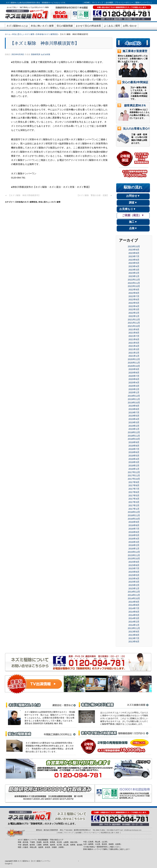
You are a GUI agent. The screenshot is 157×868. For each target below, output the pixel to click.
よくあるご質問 (112, 26)
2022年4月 (134, 306)
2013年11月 (134, 628)
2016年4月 (134, 539)
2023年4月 (134, 266)
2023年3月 (134, 270)
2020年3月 (134, 386)
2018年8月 (134, 446)
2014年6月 (134, 612)
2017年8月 (134, 485)
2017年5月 (134, 495)
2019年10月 (134, 403)
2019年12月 (134, 396)
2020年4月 (134, 382)
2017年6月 (134, 492)
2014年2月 (134, 622)
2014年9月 (134, 602)
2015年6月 (134, 572)
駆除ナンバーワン (143, 3)
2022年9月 (134, 290)
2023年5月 (134, 263)
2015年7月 (134, 568)
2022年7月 (134, 296)
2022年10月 (134, 286)
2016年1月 (134, 549)
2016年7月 (134, 529)
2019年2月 (134, 426)
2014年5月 (134, 615)
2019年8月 (134, 409)
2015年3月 (134, 582)
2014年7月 (134, 608)
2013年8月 (134, 635)
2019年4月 (134, 419)
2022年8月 (134, 293)
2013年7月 (134, 638)
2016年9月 (134, 522)
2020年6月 (134, 379)
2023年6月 (134, 260)
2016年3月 (134, 542)
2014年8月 (134, 605)
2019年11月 (134, 399)
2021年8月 (134, 333)
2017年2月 (134, 505)
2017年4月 (134, 499)
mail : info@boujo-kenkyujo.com (131, 830)
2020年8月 (134, 373)
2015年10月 (134, 558)
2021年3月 (134, 349)
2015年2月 (134, 585)
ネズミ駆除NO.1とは (17, 26)
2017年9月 (134, 482)
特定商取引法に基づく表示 (110, 833)
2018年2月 (134, 465)
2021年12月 (134, 319)
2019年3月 (134, 422)
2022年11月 (134, 283)
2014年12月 (134, 592)
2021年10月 (134, 326)
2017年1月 (134, 509)
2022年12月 (134, 280)
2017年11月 (134, 475)
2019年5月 (134, 416)
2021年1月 (134, 356)
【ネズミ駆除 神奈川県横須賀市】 (45, 43)
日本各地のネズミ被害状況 (47, 34)
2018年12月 (134, 432)
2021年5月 (134, 343)
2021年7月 (134, 336)
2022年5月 (134, 303)
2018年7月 (134, 449)
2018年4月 (134, 459)
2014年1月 (134, 625)
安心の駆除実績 (65, 26)
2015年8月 (134, 565)
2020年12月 (134, 359)
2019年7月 (134, 412)
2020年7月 (134, 376)
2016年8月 (134, 525)
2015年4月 (134, 578)
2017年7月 (134, 489)
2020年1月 (134, 392)
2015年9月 (134, 562)
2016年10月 (134, 519)
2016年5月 (134, 535)
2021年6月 (134, 339)
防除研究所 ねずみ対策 (41, 54)
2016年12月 (134, 512)
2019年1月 (134, 429)
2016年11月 (134, 515)
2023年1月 (134, 276)
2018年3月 (134, 462)
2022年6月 (134, 299)
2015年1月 (134, 588)
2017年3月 (134, 502)
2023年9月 (134, 250)
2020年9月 (134, 369)
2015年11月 (134, 555)
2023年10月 (134, 246)
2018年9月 (134, 442)
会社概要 (109, 3)
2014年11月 (134, 595)
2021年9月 (134, 329)
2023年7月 (134, 256)
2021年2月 (134, 353)
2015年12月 (134, 552)
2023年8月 (134, 253)
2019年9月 (134, 406)
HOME (87, 3)
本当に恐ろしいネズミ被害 (23, 34)
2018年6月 (134, 452)
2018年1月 (134, 469)
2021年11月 (134, 323)
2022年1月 (134, 316)
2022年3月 (134, 309)
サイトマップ (98, 3)
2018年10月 (134, 439)
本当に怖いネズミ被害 (42, 26)
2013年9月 (134, 632)
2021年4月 (134, 346)
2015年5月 (134, 575)
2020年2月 (134, 389)
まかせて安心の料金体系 (88, 26)
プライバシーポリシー (124, 3)
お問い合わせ (130, 26)
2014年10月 (134, 598)
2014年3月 (134, 618)
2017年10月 (134, 479)
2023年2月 (134, 273)
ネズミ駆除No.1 (24, 861)
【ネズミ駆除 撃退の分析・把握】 (93, 195)
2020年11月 (134, 363)
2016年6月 (134, 532)
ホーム (8, 34)
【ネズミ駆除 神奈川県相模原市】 (24, 195)
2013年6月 (134, 641)
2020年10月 (134, 366)
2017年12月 (134, 472)
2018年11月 (134, 436)
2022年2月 (134, 313)
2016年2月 (134, 545)
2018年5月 (134, 456)
